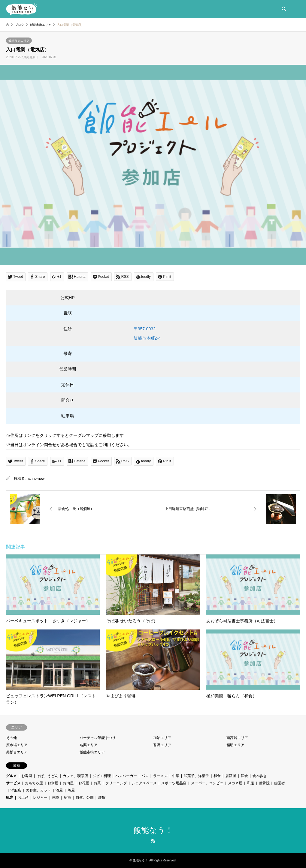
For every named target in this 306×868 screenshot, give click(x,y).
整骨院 (264, 783)
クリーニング (116, 783)
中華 (176, 776)
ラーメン (160, 776)
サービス (13, 783)
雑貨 (102, 797)
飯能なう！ (153, 830)
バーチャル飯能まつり (98, 738)
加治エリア (162, 738)
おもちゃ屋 (34, 783)
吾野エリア (162, 745)
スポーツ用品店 (174, 783)
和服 (250, 783)
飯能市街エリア (19, 41)
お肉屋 (68, 783)
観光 (10, 797)
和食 (217, 776)
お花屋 (84, 783)
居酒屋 (231, 776)
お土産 (23, 797)
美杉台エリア (17, 752)
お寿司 (27, 776)
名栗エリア (89, 745)
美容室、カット (38, 790)
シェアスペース (144, 783)
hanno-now (36, 479)
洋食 (244, 776)
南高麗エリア (237, 738)
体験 (56, 797)
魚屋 (71, 790)
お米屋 (53, 783)
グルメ (11, 776)
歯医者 (280, 783)
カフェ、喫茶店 (75, 776)
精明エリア (235, 745)
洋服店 (16, 790)
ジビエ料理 (102, 776)
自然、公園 (85, 797)
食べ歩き (260, 776)
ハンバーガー (126, 776)
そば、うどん (47, 776)
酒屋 (59, 790)
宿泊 (68, 797)
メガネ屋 (235, 783)
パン (145, 776)
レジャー (40, 797)
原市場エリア (17, 745)
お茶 (97, 783)
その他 (11, 738)
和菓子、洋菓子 (196, 776)
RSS (153, 841)
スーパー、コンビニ (207, 783)
